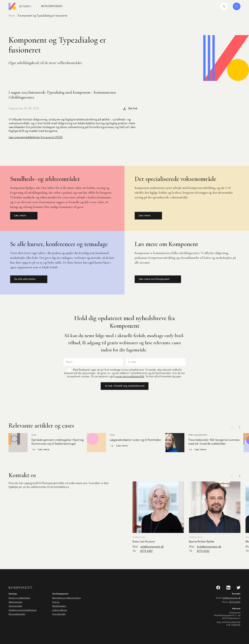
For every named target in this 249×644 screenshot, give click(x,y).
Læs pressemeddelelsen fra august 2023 (36, 137)
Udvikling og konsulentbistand (22, 610)
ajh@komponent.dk (152, 547)
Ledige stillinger (60, 610)
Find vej (56, 602)
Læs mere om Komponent (158, 279)
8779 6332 (203, 551)
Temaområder (15, 606)
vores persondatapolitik (130, 377)
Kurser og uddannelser (19, 598)
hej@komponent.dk (231, 598)
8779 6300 (235, 602)
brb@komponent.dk (209, 547)
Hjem (12, 16)
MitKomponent (62, 7)
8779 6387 (147, 551)
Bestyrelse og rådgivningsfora (66, 598)
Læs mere (24, 216)
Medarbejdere (59, 606)
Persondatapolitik (17, 614)
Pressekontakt (59, 614)
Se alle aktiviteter (29, 279)
